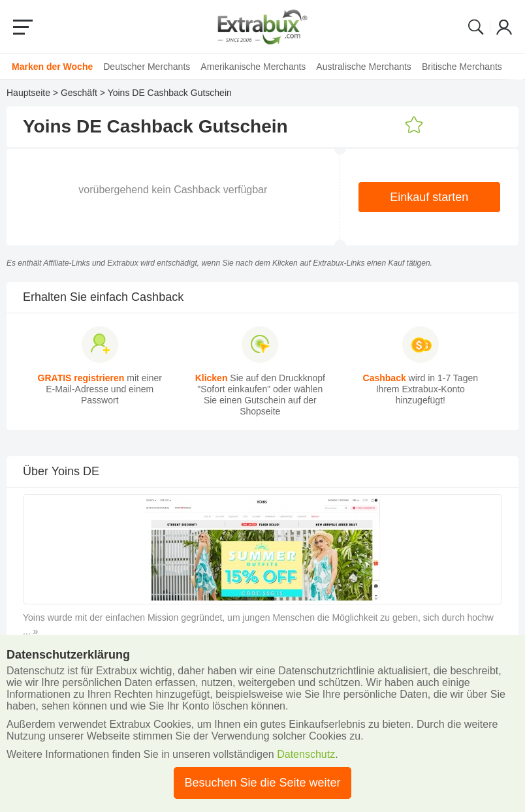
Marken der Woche (52, 67)
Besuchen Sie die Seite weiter (262, 783)
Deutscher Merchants (147, 67)
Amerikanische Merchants (253, 67)
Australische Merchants (364, 67)
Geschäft (79, 93)
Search (476, 27)
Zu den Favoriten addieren (414, 125)
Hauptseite (28, 93)
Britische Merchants (462, 67)
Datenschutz (306, 754)
